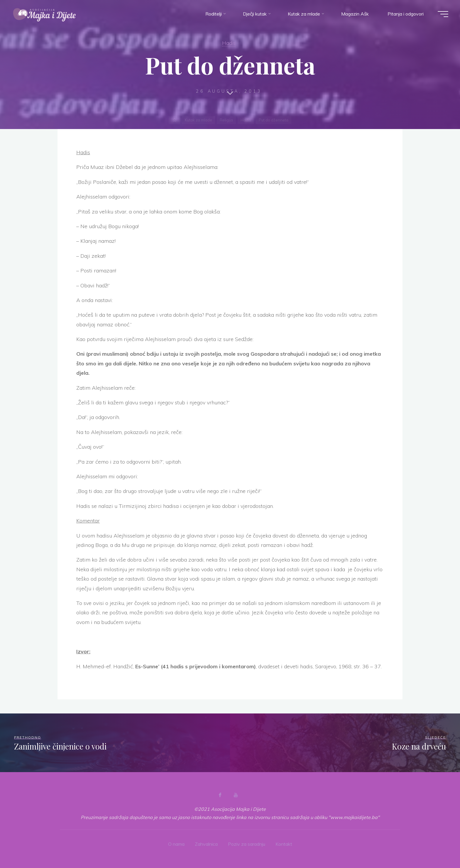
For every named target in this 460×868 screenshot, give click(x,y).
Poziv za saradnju (247, 844)
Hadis (229, 43)
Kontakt (284, 844)
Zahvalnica (206, 844)
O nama (176, 844)
